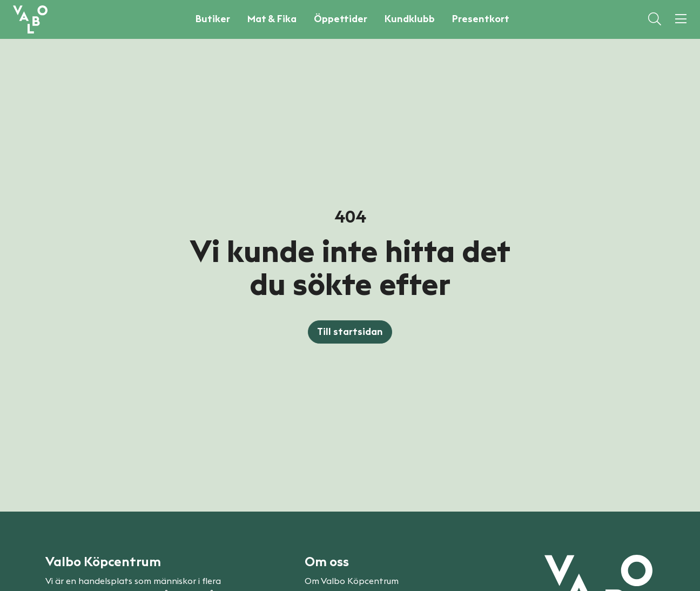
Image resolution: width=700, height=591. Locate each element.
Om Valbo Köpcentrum (352, 581)
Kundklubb (410, 19)
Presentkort (481, 19)
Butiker (213, 19)
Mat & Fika (272, 19)
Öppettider (341, 19)
